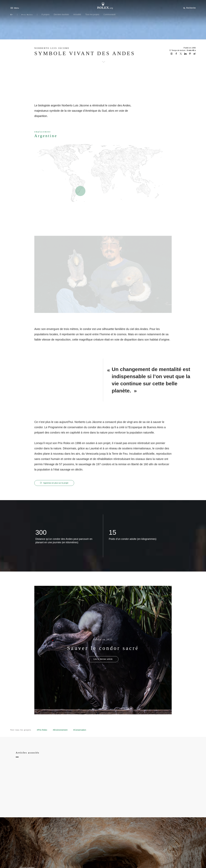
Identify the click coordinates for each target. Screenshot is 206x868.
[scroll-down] (103, 58)
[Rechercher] (189, 8)
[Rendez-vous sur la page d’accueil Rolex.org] (103, 6)
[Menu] (15, 8)
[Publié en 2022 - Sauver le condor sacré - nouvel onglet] (103, 659)
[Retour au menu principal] (12, 15)
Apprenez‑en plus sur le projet (56, 483)
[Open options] (103, 275)
